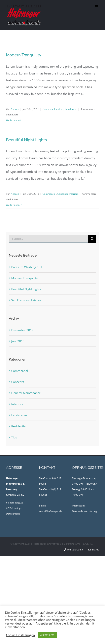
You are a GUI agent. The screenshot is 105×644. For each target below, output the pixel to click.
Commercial (49, 194)
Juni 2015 (18, 341)
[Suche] (92, 239)
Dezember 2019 (22, 330)
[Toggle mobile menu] (97, 7)
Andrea (15, 109)
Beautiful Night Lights (26, 140)
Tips (14, 437)
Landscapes (19, 415)
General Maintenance (26, 393)
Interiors (59, 109)
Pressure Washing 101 (27, 267)
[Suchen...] (48, 239)
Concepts (48, 109)
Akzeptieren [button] (47, 635)
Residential (71, 109)
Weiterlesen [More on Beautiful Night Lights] (13, 205)
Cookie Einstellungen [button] (20, 635)
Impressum (78, 506)
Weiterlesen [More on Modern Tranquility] (13, 120)
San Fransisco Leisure (26, 300)
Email (94, 550)
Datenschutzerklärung (84, 511)
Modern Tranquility (24, 55)
